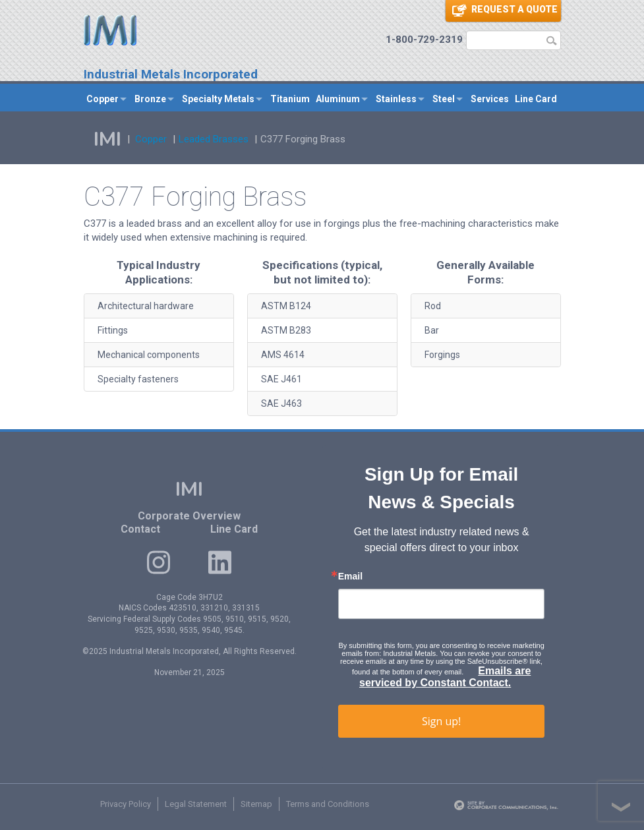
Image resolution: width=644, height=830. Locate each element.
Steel (444, 99)
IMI (107, 139)
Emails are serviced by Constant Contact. (445, 677)
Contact (140, 529)
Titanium (290, 99)
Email (350, 576)
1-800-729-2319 (424, 40)
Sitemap (256, 804)
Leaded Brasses (214, 139)
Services (490, 99)
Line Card (536, 99)
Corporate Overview (189, 516)
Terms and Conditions (328, 804)
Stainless (396, 99)
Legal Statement (196, 804)
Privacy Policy (126, 804)
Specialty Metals (218, 99)
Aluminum (338, 99)
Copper (102, 99)
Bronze (150, 99)
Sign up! (441, 721)
